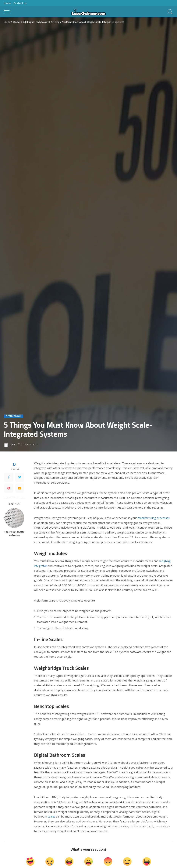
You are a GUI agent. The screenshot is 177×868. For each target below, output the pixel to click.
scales (52, 816)
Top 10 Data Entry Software (14, 533)
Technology (14, 416)
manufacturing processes (154, 518)
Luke (12, 444)
